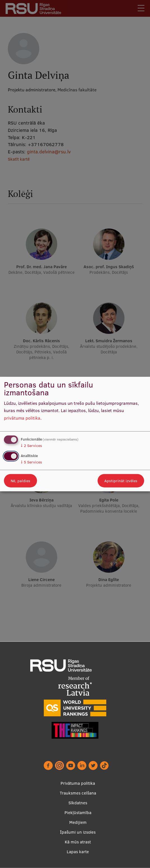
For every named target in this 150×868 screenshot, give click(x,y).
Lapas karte (78, 852)
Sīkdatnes (78, 803)
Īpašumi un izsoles (78, 832)
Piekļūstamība (78, 813)
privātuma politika (22, 418)
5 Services (31, 462)
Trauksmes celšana (78, 793)
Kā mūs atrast (78, 842)
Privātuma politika (78, 783)
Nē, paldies (20, 481)
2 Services (31, 445)
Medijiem (78, 822)
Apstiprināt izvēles (121, 481)
